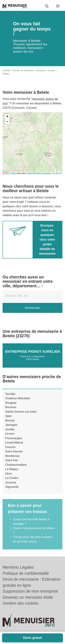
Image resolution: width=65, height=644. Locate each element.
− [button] (7, 122)
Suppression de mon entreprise (30, 591)
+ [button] (7, 117)
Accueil (6, 70)
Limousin (41, 70)
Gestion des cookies (21, 603)
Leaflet (13, 173)
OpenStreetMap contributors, (40, 173)
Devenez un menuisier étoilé (28, 597)
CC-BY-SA (57, 173)
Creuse (51, 70)
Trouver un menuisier (23, 70)
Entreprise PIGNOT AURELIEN (32, 352)
